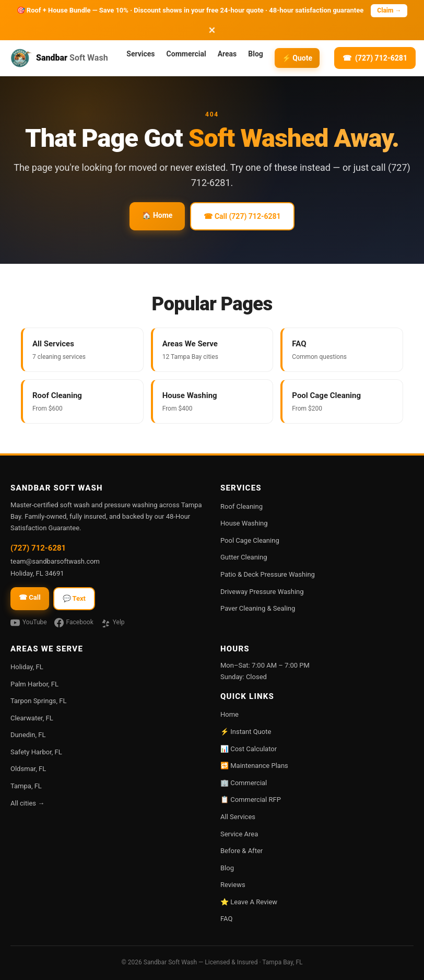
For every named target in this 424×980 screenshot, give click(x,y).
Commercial (186, 54)
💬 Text (74, 598)
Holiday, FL (27, 667)
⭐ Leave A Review (249, 902)
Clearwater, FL (32, 718)
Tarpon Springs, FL (38, 701)
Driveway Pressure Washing (262, 592)
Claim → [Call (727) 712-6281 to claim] (389, 10)
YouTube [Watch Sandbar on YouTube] (29, 623)
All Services (238, 817)
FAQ (226, 919)
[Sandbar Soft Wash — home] (64, 58)
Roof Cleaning (242, 506)
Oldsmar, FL (28, 769)
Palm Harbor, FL (34, 684)
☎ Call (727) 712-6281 (242, 216)
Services (140, 54)
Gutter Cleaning (244, 557)
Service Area (239, 834)
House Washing (244, 523)
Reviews (233, 885)
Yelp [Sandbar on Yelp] (113, 623)
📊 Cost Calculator (249, 749)
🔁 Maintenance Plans (254, 766)
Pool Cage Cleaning (250, 540)
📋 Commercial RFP (251, 800)
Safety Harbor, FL (36, 752)
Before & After (242, 851)
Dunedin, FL (28, 735)
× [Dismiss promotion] (212, 30)
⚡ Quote (297, 58)
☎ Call (30, 597)
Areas (227, 54)
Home (229, 714)
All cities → (27, 803)
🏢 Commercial (244, 783)
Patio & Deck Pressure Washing (268, 574)
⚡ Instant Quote (246, 732)
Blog (256, 54)
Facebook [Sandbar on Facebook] (74, 623)
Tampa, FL (26, 786)
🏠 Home (157, 215)
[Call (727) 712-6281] (375, 58)
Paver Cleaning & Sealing (258, 608)
